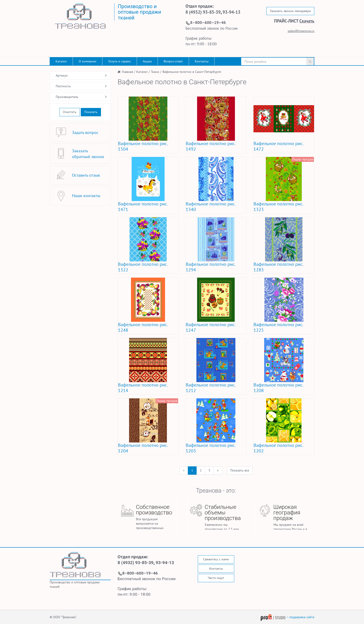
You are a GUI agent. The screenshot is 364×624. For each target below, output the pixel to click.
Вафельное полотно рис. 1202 (278, 448)
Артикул (62, 75)
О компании (88, 61)
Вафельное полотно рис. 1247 (210, 327)
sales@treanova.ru (301, 31)
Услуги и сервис (120, 61)
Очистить (70, 112)
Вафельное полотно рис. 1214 (143, 388)
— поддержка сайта (287, 617)
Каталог (61, 61)
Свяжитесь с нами (216, 559)
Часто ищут (216, 578)
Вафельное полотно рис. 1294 (210, 267)
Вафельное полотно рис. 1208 (278, 388)
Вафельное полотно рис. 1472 (278, 146)
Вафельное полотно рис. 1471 (143, 207)
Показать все (240, 470)
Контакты (202, 61)
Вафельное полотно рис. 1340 (210, 207)
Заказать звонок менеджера (290, 11)
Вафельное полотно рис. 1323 (278, 207)
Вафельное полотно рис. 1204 (143, 448)
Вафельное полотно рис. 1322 (143, 267)
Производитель (67, 97)
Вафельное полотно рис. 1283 (278, 267)
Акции (147, 61)
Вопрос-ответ (173, 61)
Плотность (63, 86)
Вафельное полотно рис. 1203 (210, 448)
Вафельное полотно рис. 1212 (210, 388)
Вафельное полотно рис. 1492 (210, 146)
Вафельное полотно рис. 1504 (143, 146)
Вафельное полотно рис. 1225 (278, 327)
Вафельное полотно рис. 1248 (143, 327)
